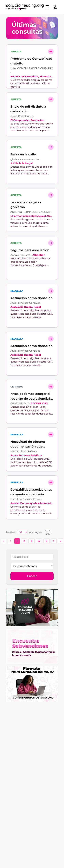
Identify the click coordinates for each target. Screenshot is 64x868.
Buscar (32, 576)
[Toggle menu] (47, 7)
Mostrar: (11, 532)
